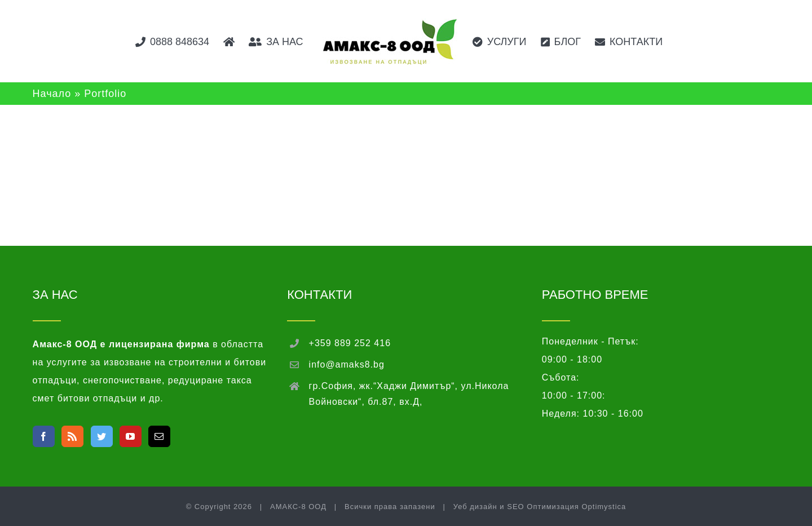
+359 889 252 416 (350, 343)
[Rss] (72, 436)
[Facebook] (44, 436)
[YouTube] (131, 436)
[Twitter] (102, 436)
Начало (52, 94)
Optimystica (604, 507)
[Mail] (159, 436)
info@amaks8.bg (347, 364)
